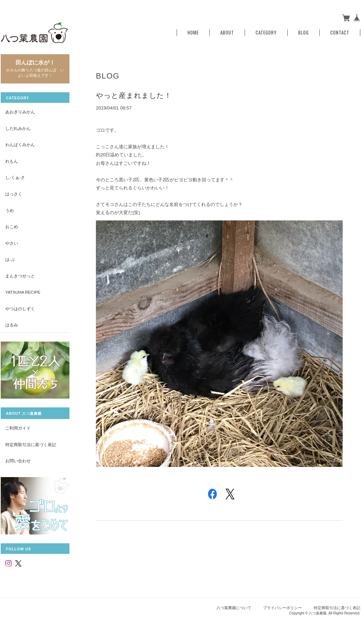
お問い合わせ (18, 461)
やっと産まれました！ (134, 95)
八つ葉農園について (234, 608)
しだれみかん (18, 128)
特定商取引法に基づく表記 (31, 445)
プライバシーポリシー (282, 608)
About (227, 33)
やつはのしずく (20, 309)
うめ (10, 210)
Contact (340, 33)
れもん (12, 161)
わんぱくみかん (20, 145)
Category (266, 33)
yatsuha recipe (23, 292)
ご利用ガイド (18, 428)
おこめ (12, 227)
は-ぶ (10, 259)
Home (193, 33)
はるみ (12, 325)
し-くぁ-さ (15, 177)
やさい (12, 243)
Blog (304, 33)
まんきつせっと (20, 276)
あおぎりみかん (20, 112)
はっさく (14, 194)
